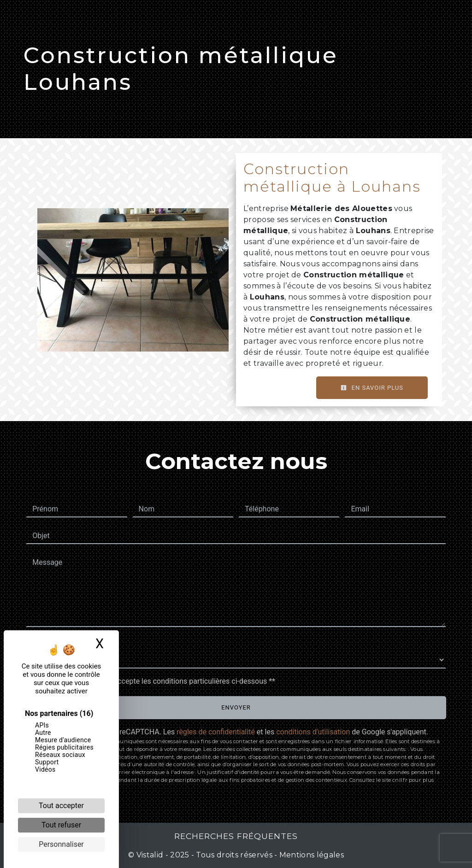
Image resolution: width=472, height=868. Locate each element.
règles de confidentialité (216, 732)
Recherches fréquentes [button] (236, 836)
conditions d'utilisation (313, 732)
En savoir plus (372, 388)
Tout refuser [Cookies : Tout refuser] (61, 825)
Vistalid (150, 855)
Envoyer (236, 707)
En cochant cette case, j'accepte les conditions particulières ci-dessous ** (155, 681)
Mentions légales (311, 855)
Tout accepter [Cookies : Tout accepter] (61, 806)
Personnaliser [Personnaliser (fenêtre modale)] (61, 844)
